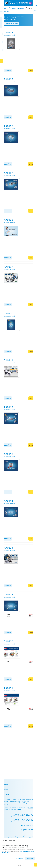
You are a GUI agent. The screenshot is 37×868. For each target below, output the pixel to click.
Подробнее (7, 70)
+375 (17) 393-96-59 (24, 821)
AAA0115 (8, 548)
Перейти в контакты (28, 830)
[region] (18, 7)
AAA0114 (8, 501)
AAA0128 (8, 595)
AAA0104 (8, 33)
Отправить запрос (11, 24)
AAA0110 (8, 314)
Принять (30, 859)
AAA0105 (8, 79)
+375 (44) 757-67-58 (21, 3)
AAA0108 (8, 220)
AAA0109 (8, 267)
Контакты (5, 794)
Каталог (5, 789)
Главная (5, 784)
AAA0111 (8, 361)
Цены (31, 70)
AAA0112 (8, 407)
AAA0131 (8, 688)
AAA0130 (8, 642)
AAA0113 (8, 454)
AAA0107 (8, 173)
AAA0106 (8, 126)
